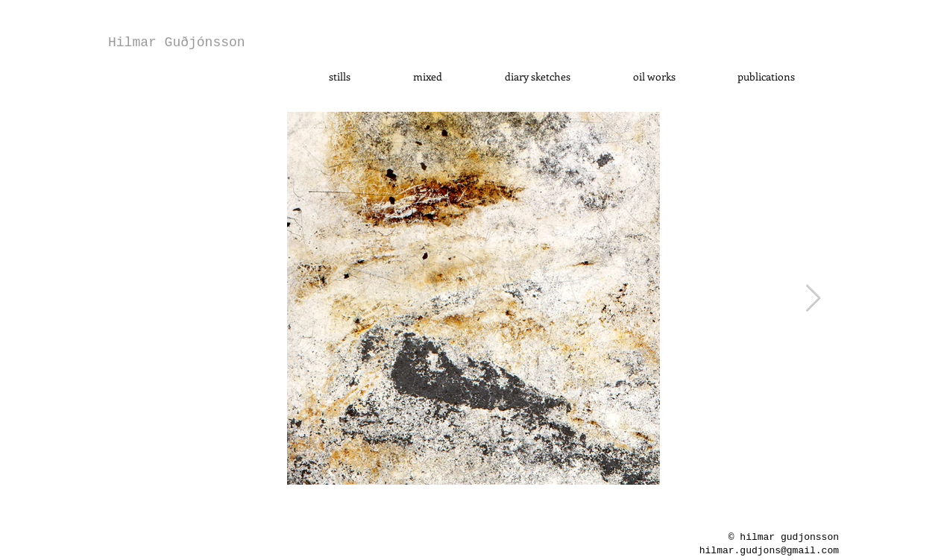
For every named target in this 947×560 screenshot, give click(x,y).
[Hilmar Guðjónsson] (177, 43)
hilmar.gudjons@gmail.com (769, 551)
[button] (340, 77)
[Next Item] (813, 299)
